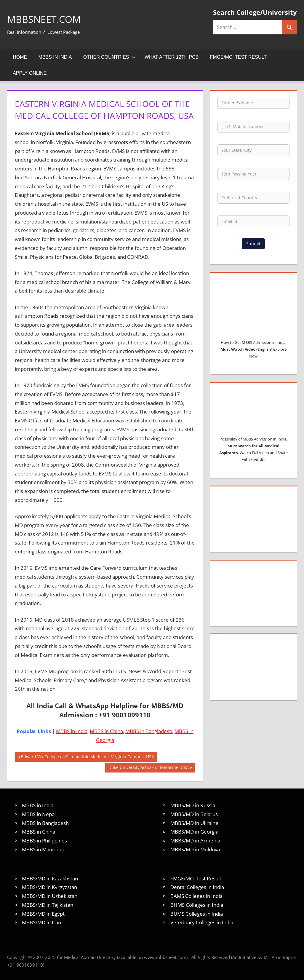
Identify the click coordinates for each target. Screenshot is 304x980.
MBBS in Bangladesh (149, 731)
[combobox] (224, 127)
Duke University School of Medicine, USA (148, 768)
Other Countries (109, 57)
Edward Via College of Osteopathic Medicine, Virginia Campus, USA (87, 757)
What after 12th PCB (172, 57)
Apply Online (30, 73)
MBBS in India (55, 57)
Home (20, 57)
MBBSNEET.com (48, 19)
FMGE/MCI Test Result (238, 57)
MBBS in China (106, 731)
